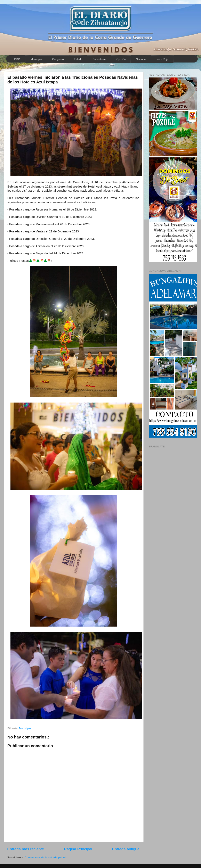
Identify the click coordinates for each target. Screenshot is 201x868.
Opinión (121, 59)
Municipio (36, 59)
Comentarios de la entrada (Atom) (46, 857)
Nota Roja (162, 59)
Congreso (58, 59)
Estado (78, 59)
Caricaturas (99, 59)
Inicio (17, 59)
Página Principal (78, 849)
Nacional (141, 59)
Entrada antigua (126, 849)
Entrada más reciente (26, 849)
